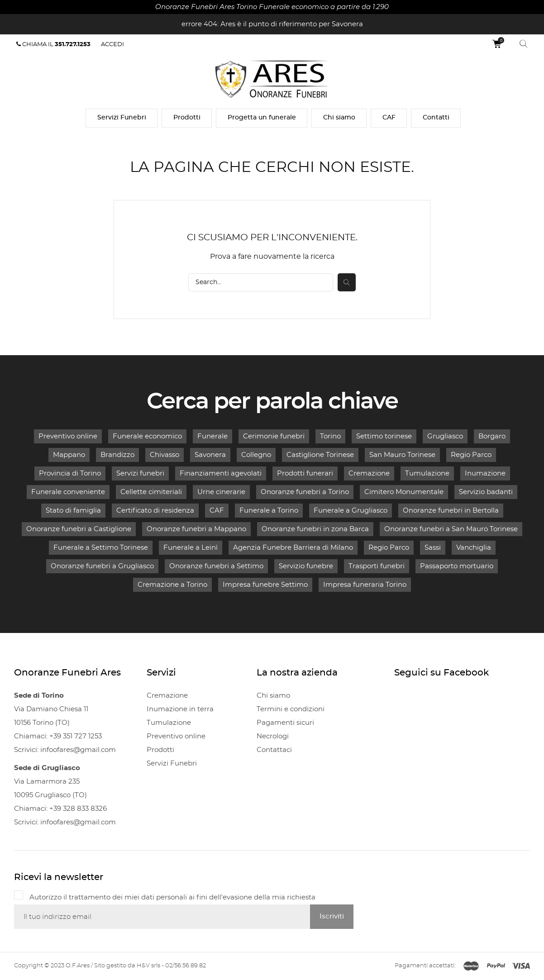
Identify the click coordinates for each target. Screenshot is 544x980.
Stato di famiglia (73, 511)
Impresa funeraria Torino (365, 585)
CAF (389, 118)
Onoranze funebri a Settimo (216, 566)
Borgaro (492, 436)
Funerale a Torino (269, 511)
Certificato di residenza (155, 511)
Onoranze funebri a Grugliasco (102, 566)
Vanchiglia (474, 548)
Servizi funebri (140, 473)
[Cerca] (261, 282)
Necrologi (273, 736)
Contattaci (274, 750)
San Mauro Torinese (402, 455)
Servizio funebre (306, 566)
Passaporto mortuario (457, 566)
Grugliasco (445, 436)
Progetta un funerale (262, 118)
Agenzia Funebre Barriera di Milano (293, 548)
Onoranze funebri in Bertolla (451, 511)
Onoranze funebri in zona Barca (315, 529)
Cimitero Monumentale (404, 492)
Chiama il (53, 44)
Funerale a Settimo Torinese (101, 548)
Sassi (433, 548)
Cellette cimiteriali (151, 492)
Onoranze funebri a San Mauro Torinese (451, 529)
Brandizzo (117, 455)
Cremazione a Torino (172, 585)
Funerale (212, 436)
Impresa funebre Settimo (265, 585)
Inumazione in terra (180, 709)
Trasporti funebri (377, 566)
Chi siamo (339, 118)
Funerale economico (147, 436)
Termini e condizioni (291, 709)
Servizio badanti (486, 492)
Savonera (210, 455)
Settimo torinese (384, 436)
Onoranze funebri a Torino (305, 492)
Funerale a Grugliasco (351, 511)
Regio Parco (471, 455)
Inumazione (485, 473)
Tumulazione (427, 473)
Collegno (256, 455)
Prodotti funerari (305, 473)
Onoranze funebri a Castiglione (79, 529)
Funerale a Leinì (191, 548)
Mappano (69, 455)
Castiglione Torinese (320, 455)
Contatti (436, 118)
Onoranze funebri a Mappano (196, 529)
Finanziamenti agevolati (221, 473)
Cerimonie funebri (274, 436)
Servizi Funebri (122, 118)
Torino (330, 436)
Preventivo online (68, 436)
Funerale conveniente (68, 492)
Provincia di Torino (70, 473)
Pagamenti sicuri (285, 723)
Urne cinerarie (221, 492)
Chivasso (165, 455)
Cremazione (369, 473)
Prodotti (187, 118)
